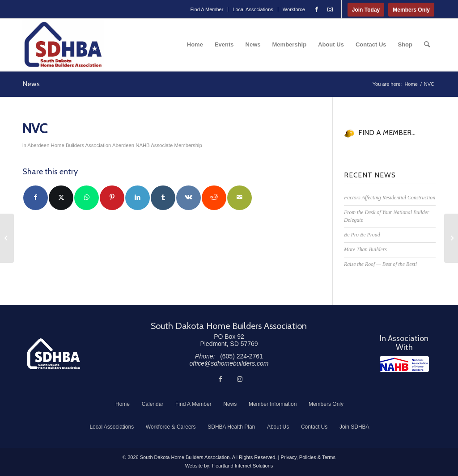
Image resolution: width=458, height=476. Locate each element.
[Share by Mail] (240, 198)
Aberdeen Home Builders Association (69, 145)
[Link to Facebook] (317, 9)
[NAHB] (404, 364)
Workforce (294, 9)
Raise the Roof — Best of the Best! (380, 264)
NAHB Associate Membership (169, 145)
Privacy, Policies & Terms (308, 457)
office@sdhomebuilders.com (229, 363)
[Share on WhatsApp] (87, 198)
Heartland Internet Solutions (242, 466)
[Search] (427, 45)
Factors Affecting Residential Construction (390, 198)
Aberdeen (123, 145)
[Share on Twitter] (61, 198)
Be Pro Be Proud (362, 235)
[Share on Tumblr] (163, 198)
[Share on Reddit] (214, 198)
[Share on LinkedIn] (138, 198)
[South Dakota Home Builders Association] (63, 45)
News (31, 84)
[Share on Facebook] (36, 198)
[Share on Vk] (189, 198)
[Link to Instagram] (330, 9)
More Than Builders (365, 249)
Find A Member (207, 9)
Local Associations (253, 9)
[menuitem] (207, 9)
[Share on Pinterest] (112, 198)
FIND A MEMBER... (387, 133)
